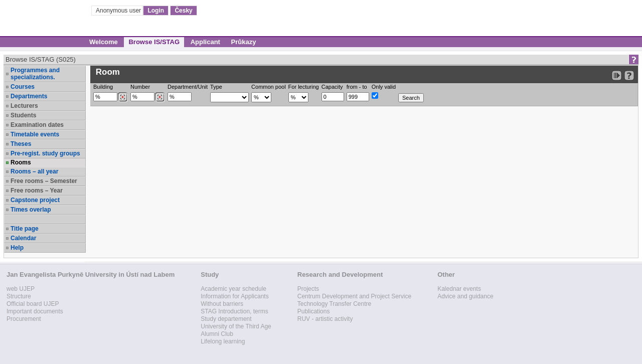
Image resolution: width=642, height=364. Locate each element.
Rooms (21, 162)
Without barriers (222, 304)
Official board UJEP (33, 304)
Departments (29, 96)
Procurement (24, 319)
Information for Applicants (234, 296)
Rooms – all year (34, 171)
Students (23, 115)
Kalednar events (459, 289)
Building (103, 87)
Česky (183, 11)
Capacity (332, 87)
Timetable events (35, 134)
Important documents (35, 311)
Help (17, 248)
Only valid (384, 87)
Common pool (268, 87)
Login (156, 11)
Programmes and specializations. (35, 74)
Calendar (23, 238)
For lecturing (304, 87)
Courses (23, 87)
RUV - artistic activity (325, 319)
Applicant (205, 42)
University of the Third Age (236, 326)
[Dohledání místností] (160, 97)
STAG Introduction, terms (234, 311)
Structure (19, 296)
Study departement (226, 319)
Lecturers (24, 106)
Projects (308, 289)
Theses (21, 144)
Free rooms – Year (37, 191)
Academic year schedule (233, 289)
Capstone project (35, 200)
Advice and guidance (465, 296)
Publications (314, 311)
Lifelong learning (223, 341)
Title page (25, 229)
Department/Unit (188, 87)
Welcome (104, 42)
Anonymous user (119, 11)
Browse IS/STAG (154, 42)
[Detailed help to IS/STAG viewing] (629, 75)
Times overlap (31, 210)
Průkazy (244, 42)
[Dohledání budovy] (123, 97)
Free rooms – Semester (44, 181)
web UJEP (21, 289)
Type (216, 87)
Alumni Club (217, 334)
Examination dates (37, 125)
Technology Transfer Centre (334, 304)
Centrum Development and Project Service (354, 296)
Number (140, 87)
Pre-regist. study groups (45, 153)
